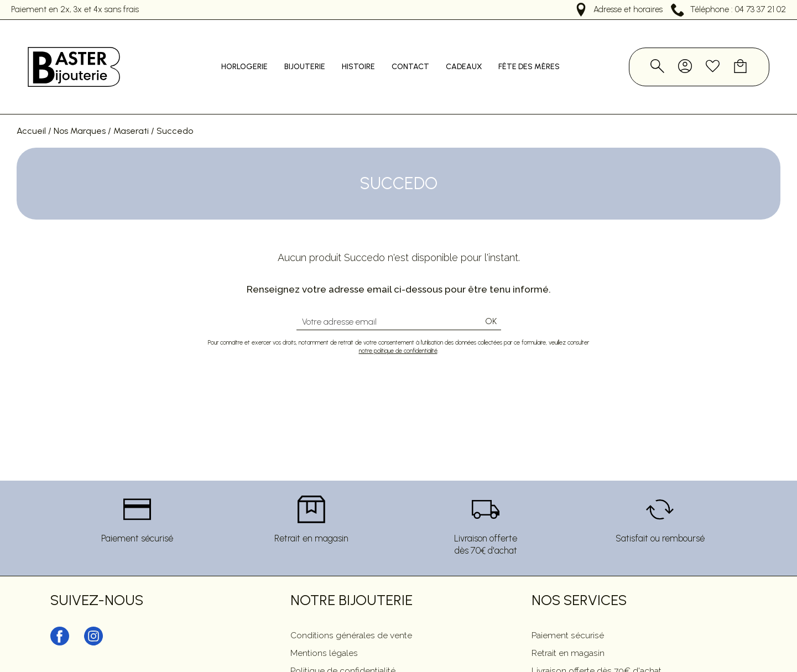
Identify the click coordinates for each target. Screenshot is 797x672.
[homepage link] (72, 56)
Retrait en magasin (568, 631)
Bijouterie (314, 56)
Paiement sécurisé (568, 613)
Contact (419, 56)
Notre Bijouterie (351, 578)
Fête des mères (538, 56)
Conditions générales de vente (351, 613)
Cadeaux (473, 56)
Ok (491, 299)
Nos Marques (80, 109)
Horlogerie (253, 56)
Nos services (579, 578)
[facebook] (60, 621)
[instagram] (93, 621)
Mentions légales (324, 631)
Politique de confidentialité (343, 648)
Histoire (367, 56)
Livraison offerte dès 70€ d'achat (597, 648)
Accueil (31, 109)
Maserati (131, 109)
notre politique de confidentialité (398, 329)
